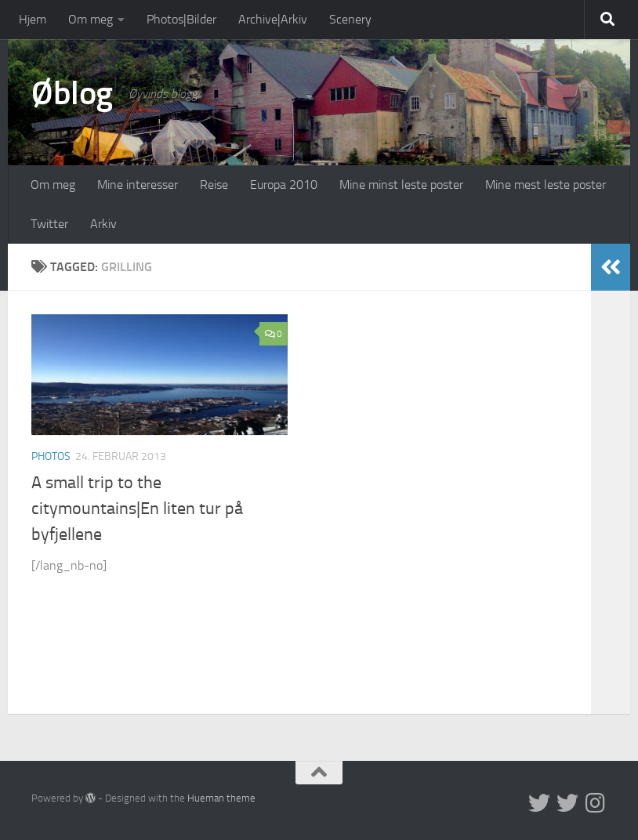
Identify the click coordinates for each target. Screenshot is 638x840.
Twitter (49, 224)
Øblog (72, 93)
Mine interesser (138, 185)
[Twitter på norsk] (567, 803)
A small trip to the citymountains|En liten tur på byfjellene (137, 509)
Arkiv (103, 224)
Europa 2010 (284, 185)
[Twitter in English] (539, 803)
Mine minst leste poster (401, 185)
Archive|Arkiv (273, 19)
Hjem (33, 19)
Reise (214, 185)
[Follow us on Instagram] (596, 803)
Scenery (350, 19)
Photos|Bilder (181, 19)
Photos (51, 456)
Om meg (91, 19)
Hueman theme (221, 798)
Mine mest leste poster (546, 185)
